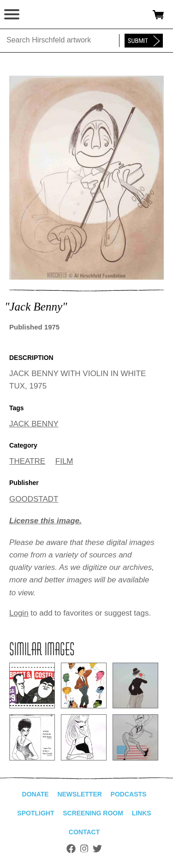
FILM (64, 461)
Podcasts (129, 794)
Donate (36, 794)
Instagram (84, 849)
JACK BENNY (34, 424)
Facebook (71, 849)
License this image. (45, 521)
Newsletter (79, 794)
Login (19, 613)
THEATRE (27, 461)
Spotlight (36, 813)
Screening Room (93, 813)
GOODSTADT (34, 499)
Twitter (97, 849)
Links (142, 813)
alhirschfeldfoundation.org (39, 15)
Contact (84, 832)
